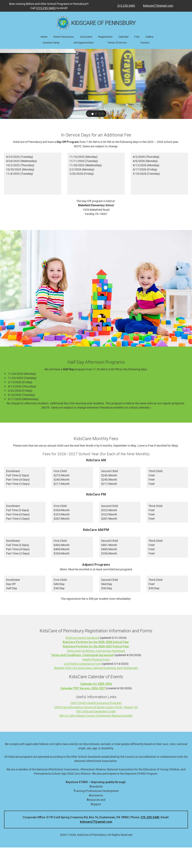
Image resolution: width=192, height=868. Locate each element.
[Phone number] (124, 6)
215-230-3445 (150, 817)
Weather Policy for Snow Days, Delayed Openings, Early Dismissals (96, 668)
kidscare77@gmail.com (96, 822)
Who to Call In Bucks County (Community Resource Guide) (96, 716)
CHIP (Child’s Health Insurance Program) (96, 703)
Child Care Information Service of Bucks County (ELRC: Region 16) (96, 707)
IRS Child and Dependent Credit (96, 711)
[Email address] (156, 6)
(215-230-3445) (46, 8)
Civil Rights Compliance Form (82, 664)
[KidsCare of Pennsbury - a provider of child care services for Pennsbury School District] (96, 23)
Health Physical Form (96, 659)
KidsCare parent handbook (82, 638)
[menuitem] (44, 37)
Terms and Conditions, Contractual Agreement (96, 651)
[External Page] (96, 646)
